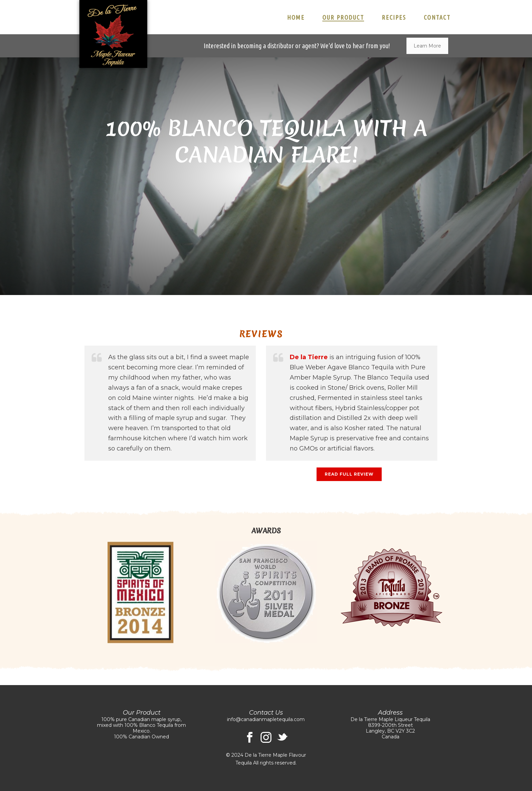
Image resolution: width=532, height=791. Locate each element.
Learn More (427, 46)
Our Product (343, 17)
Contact (437, 17)
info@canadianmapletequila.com (266, 719)
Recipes (394, 17)
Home (296, 17)
